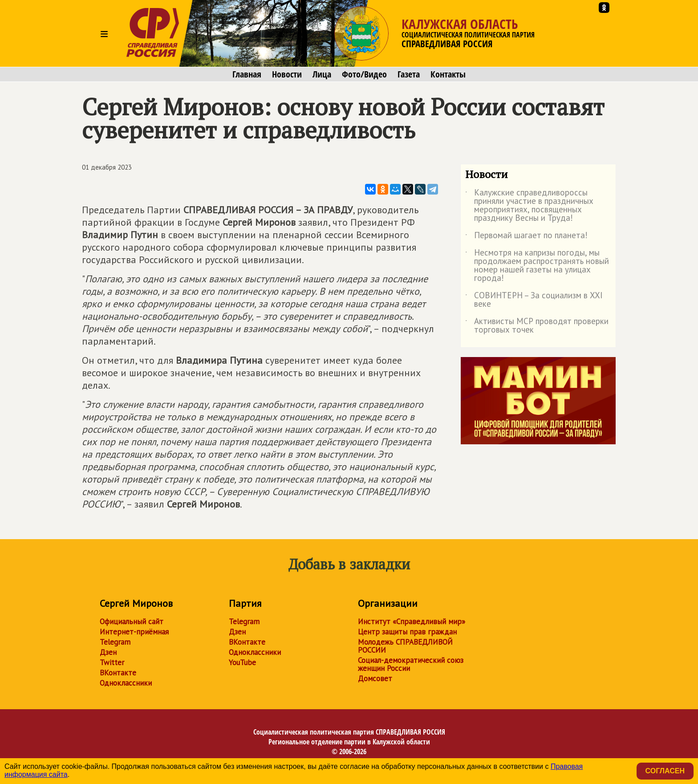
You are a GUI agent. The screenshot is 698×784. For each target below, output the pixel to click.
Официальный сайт (132, 622)
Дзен (108, 652)
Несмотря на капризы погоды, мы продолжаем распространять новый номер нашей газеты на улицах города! (537, 266)
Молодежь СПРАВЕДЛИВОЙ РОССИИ (405, 646)
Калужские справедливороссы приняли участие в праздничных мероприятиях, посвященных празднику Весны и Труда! (529, 206)
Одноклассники (126, 683)
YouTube (242, 662)
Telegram (115, 642)
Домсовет (375, 678)
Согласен (665, 771)
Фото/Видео (364, 74)
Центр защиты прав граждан (407, 632)
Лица (322, 74)
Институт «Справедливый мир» (412, 622)
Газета (409, 74)
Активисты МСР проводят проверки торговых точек (537, 326)
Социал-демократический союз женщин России (411, 664)
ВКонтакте (118, 673)
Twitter (112, 662)
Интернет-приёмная (134, 632)
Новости (287, 74)
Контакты (448, 74)
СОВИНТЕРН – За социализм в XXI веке (534, 300)
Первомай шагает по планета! (526, 237)
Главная (247, 74)
